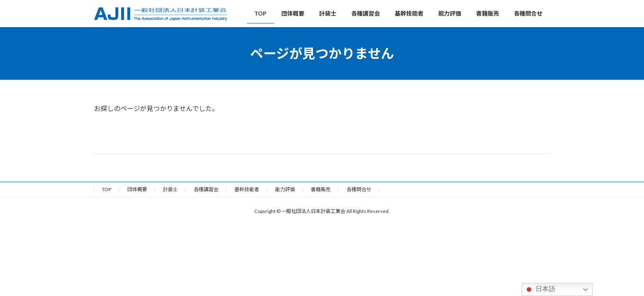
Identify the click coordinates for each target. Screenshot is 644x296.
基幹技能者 (247, 189)
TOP (107, 189)
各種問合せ (359, 189)
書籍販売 (321, 189)
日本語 (540, 289)
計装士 (170, 189)
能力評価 (285, 189)
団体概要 (137, 189)
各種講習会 (206, 189)
